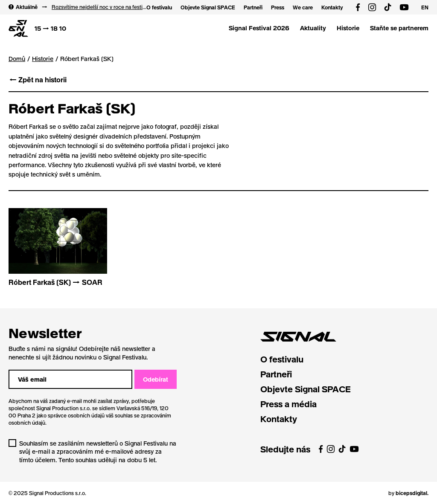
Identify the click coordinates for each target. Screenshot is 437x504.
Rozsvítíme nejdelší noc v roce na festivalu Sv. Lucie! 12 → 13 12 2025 (99, 7)
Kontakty (332, 7)
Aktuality (313, 28)
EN (425, 7)
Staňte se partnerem (399, 28)
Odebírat (156, 379)
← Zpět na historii (38, 80)
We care (303, 7)
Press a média (288, 404)
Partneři (253, 7)
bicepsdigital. (412, 493)
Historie (348, 28)
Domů (17, 59)
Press (278, 7)
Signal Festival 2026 (259, 28)
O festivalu (159, 7)
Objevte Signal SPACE (208, 7)
